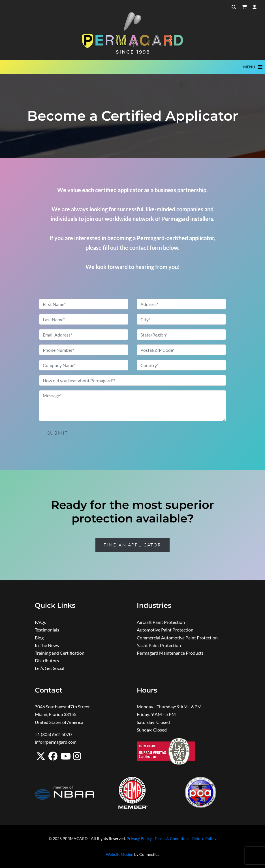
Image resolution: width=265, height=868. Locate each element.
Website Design (120, 854)
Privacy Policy (139, 839)
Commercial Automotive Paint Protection (177, 638)
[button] (249, 67)
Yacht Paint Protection (159, 645)
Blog (39, 638)
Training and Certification (60, 653)
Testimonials (47, 630)
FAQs (40, 622)
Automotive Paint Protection (165, 630)
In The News (47, 645)
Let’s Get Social (50, 668)
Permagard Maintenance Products (170, 653)
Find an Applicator (132, 545)
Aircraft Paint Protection (161, 622)
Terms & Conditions (172, 839)
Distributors (47, 660)
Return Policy (204, 839)
